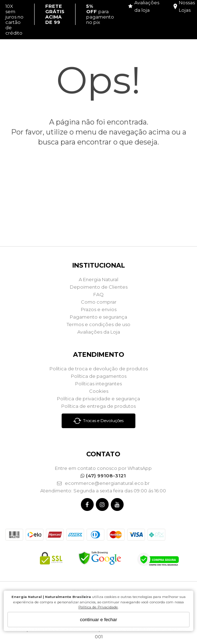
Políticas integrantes (98, 384)
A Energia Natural (98, 279)
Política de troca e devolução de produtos (99, 369)
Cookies (99, 391)
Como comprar (99, 302)
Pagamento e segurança (98, 317)
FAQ (98, 294)
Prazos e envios (99, 309)
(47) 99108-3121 (103, 476)
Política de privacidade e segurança (98, 399)
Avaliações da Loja (99, 332)
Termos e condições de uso (98, 324)
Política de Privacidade (98, 607)
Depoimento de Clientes (99, 287)
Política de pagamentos (99, 376)
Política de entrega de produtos (98, 406)
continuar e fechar (98, 620)
